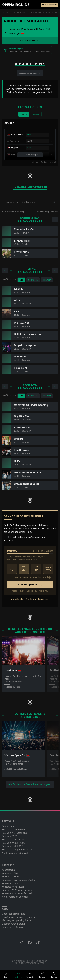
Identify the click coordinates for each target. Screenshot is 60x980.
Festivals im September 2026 (17, 850)
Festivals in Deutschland (14, 833)
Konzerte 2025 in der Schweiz (17, 890)
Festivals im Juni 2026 (14, 843)
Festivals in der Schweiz (14, 830)
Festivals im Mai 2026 (13, 840)
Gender (36, 114)
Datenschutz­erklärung (13, 924)
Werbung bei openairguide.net (17, 920)
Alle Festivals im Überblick (15, 853)
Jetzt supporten (49, 5)
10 (12, 569)
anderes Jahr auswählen (30, 73)
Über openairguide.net (13, 914)
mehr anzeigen (30, 155)
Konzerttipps (8, 870)
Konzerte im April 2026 (14, 883)
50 (36, 569)
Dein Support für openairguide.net (19, 917)
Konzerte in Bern (10, 877)
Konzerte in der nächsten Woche (18, 880)
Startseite (8, 13)
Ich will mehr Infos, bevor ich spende (29, 599)
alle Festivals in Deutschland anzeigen (29, 784)
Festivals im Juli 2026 (13, 846)
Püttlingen (16, 33)
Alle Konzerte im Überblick (15, 897)
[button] (30, 40)
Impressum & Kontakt (13, 927)
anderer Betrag (48, 569)
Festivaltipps (8, 826)
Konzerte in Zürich (11, 873)
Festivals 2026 (10, 836)
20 (24, 569)
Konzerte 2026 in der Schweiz (17, 894)
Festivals (21, 13)
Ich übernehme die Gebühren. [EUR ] (30, 577)
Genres (24, 114)
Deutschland (35, 13)
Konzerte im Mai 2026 (13, 887)
